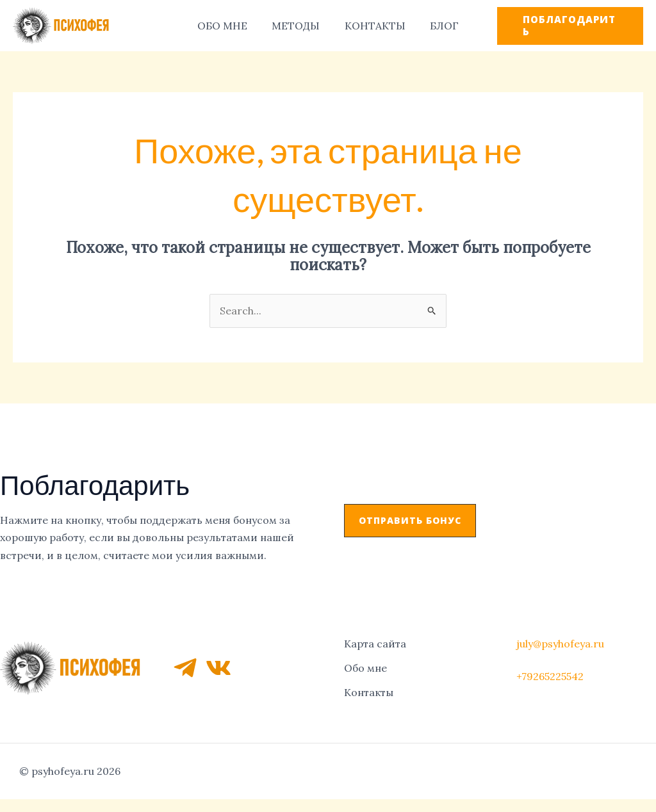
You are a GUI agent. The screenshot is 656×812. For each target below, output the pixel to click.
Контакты (369, 690)
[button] (410, 521)
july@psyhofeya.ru (560, 642)
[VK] (218, 667)
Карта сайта (375, 643)
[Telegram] (185, 667)
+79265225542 (550, 676)
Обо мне (365, 667)
